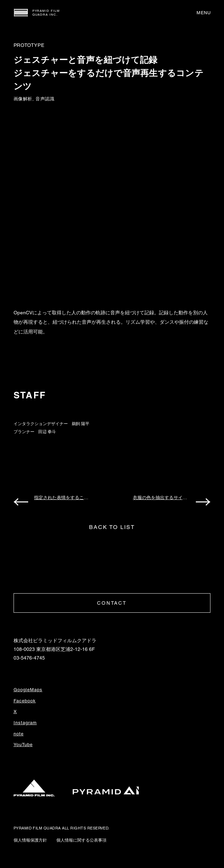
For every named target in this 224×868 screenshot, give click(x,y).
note (19, 734)
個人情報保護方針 (30, 840)
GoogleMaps (28, 690)
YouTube (23, 745)
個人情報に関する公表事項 (81, 840)
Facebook (25, 701)
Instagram (25, 723)
